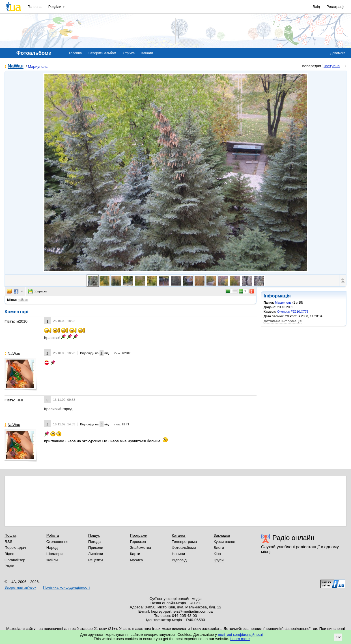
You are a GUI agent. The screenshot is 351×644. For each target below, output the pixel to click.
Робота (53, 535)
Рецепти (96, 560)
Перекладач (15, 548)
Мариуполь (38, 67)
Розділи (55, 7)
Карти (135, 554)
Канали (147, 53)
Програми (138, 535)
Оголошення (57, 542)
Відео (9, 554)
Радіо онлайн (293, 538)
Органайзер (15, 560)
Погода (94, 542)
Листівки (96, 554)
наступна (332, 66)
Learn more (240, 639)
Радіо (9, 566)
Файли (52, 560)
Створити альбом (102, 53)
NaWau (16, 66)
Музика (136, 560)
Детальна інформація (283, 321)
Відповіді (180, 560)
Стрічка (129, 53)
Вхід (316, 7)
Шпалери (54, 554)
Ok (338, 637)
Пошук (94, 535)
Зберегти (38, 291)
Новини (178, 554)
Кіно (217, 554)
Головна (35, 7)
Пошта (10, 535)
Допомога (338, 53)
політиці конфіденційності (241, 635)
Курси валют (225, 542)
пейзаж (23, 300)
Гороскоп (138, 542)
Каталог (179, 535)
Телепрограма (184, 542)
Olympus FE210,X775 (293, 312)
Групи (218, 560)
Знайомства (140, 548)
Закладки (222, 535)
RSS (8, 542)
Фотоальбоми (184, 548)
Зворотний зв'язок (20, 587)
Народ (52, 548)
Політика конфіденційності (66, 587)
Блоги (219, 548)
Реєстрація (336, 7)
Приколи (96, 548)
